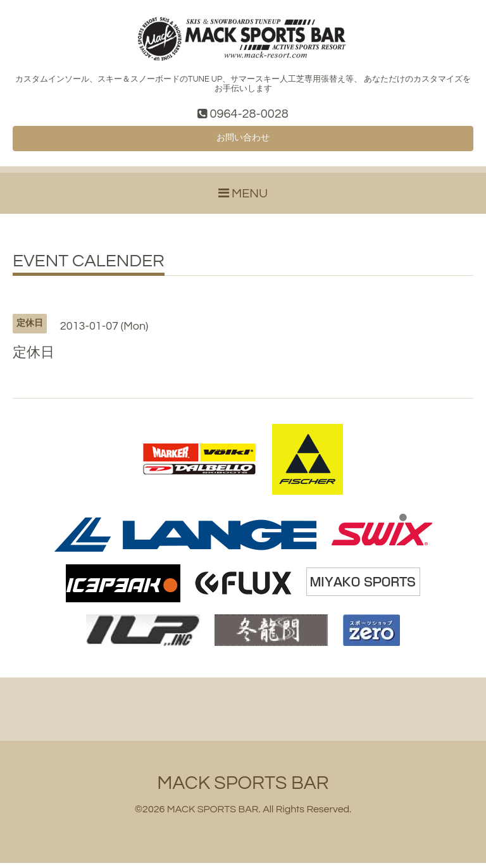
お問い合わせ (243, 142)
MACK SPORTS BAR (243, 788)
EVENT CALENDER (89, 266)
